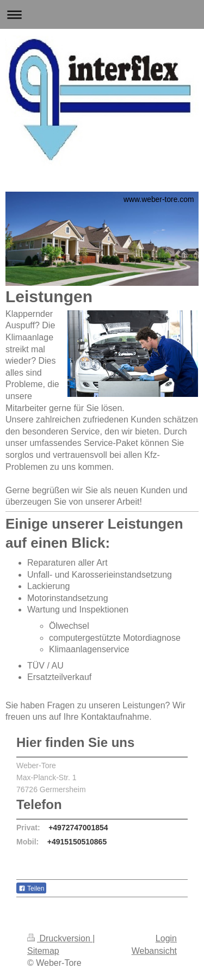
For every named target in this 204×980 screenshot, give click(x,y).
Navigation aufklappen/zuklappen (102, 14)
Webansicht (154, 951)
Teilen (31, 889)
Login (166, 938)
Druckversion (60, 938)
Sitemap (43, 951)
